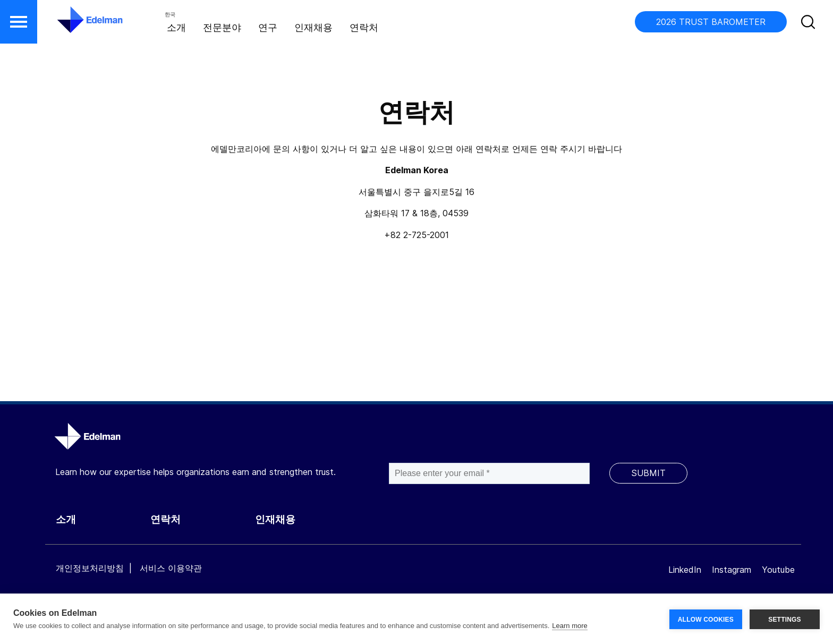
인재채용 (313, 27)
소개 (176, 27)
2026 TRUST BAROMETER (711, 22)
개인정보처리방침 (90, 568)
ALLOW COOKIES (706, 618)
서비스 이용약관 (171, 568)
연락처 (364, 27)
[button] (19, 22)
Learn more (569, 626)
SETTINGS (785, 618)
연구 (268, 27)
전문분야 (222, 27)
